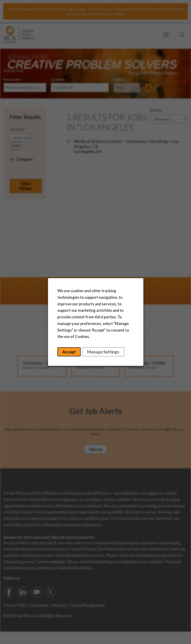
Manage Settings (103, 353)
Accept (69, 353)
